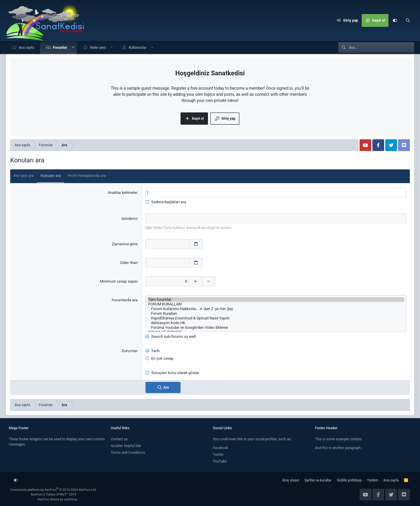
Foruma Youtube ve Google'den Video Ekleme (276, 327)
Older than (129, 263)
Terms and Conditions (128, 452)
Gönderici (129, 219)
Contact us (119, 439)
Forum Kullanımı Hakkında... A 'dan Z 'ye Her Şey (276, 309)
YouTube (220, 461)
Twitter (218, 454)
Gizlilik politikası (349, 480)
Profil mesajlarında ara (87, 176)
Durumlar (130, 351)
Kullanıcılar (138, 48)
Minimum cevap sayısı (118, 281)
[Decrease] (209, 281)
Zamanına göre (125, 244)
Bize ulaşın (291, 480)
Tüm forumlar (276, 299)
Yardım (373, 480)
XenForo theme (49, 499)
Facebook (220, 448)
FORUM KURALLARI (276, 304)
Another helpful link (126, 446)
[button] (73, 47)
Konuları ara (51, 176)
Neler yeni (98, 48)
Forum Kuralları (276, 313)
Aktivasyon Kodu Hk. (276, 323)
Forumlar (60, 48)
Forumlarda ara (125, 300)
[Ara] (408, 20)
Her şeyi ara (24, 176)
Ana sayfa (26, 48)
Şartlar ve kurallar (318, 480)
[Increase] (196, 281)
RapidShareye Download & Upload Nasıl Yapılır (276, 318)
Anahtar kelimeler (123, 193)
